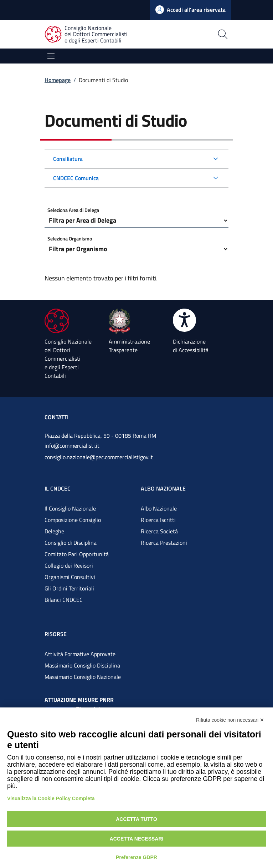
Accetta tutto (136, 819)
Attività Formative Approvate (80, 654)
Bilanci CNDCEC (64, 600)
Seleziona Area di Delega (73, 210)
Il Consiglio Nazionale (70, 508)
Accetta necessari (137, 839)
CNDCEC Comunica (76, 178)
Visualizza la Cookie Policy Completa (51, 798)
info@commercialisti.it (72, 446)
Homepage (58, 80)
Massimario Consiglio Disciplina (82, 665)
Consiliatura (68, 159)
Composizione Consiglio (73, 520)
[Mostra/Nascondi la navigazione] (51, 56)
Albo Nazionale (159, 508)
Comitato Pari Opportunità (77, 554)
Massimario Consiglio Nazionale (83, 677)
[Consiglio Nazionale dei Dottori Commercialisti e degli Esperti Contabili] (90, 34)
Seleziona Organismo (70, 238)
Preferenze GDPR (136, 857)
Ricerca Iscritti (158, 520)
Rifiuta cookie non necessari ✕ (230, 720)
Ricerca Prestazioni (164, 543)
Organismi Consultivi (70, 577)
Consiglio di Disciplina (71, 543)
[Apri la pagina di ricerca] (199, 34)
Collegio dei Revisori (69, 565)
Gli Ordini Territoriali (69, 588)
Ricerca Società (159, 531)
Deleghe (54, 531)
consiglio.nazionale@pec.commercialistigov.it (99, 457)
